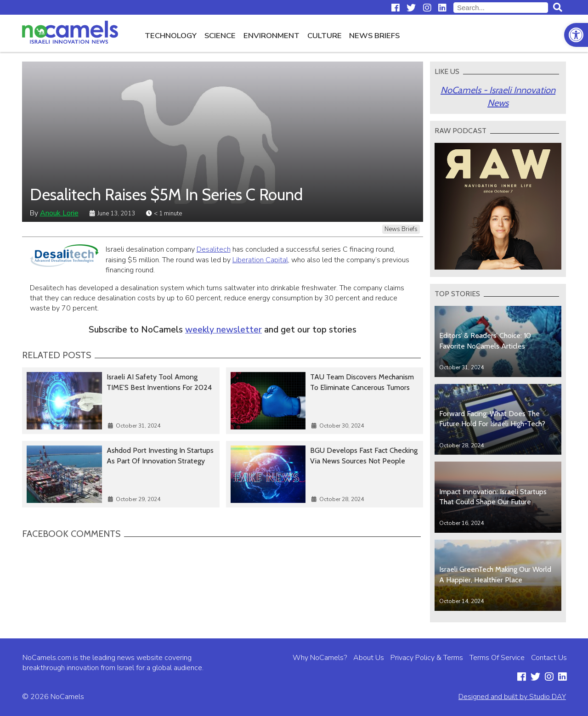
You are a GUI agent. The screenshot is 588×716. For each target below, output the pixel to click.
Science (220, 36)
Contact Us (549, 658)
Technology (171, 36)
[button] (576, 35)
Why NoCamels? (320, 658)
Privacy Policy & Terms (427, 658)
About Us (369, 658)
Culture (325, 36)
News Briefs (374, 36)
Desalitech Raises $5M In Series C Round (166, 195)
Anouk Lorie (59, 213)
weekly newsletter (223, 330)
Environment (271, 36)
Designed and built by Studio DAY (512, 697)
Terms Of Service (497, 658)
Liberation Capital (260, 260)
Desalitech (214, 249)
